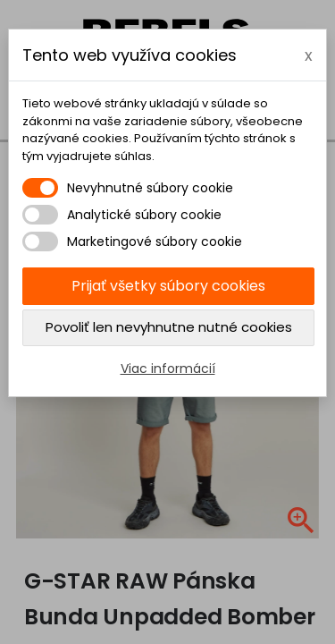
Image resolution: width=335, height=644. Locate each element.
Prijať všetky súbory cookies (168, 286)
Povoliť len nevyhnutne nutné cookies (169, 327)
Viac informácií (168, 369)
